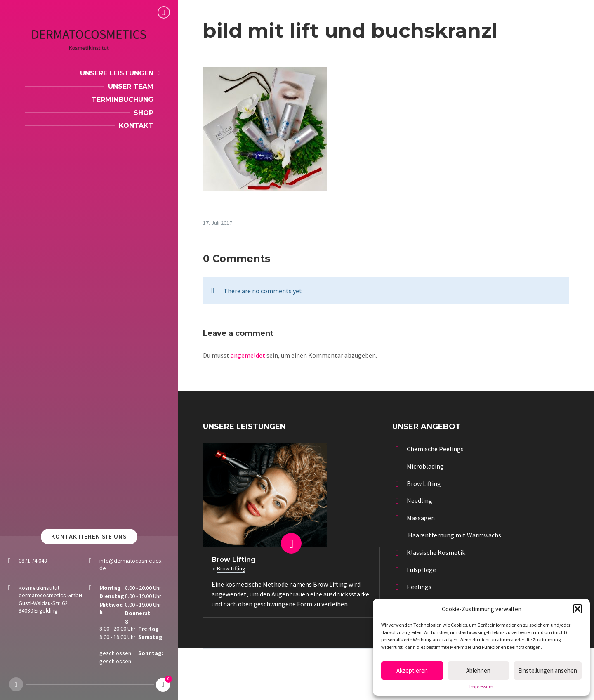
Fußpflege (421, 570)
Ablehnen (478, 671)
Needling (420, 500)
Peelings (419, 587)
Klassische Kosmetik (436, 552)
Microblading (425, 466)
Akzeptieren (412, 671)
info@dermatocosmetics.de (131, 564)
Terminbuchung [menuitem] (123, 100)
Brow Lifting (234, 560)
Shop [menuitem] (144, 113)
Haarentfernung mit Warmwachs (454, 535)
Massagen (421, 518)
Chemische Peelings (435, 449)
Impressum (481, 687)
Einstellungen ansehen (548, 671)
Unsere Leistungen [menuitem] (117, 73)
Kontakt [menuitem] (136, 126)
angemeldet (248, 355)
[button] (577, 609)
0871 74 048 (33, 561)
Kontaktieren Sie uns (89, 536)
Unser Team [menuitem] (131, 86)
